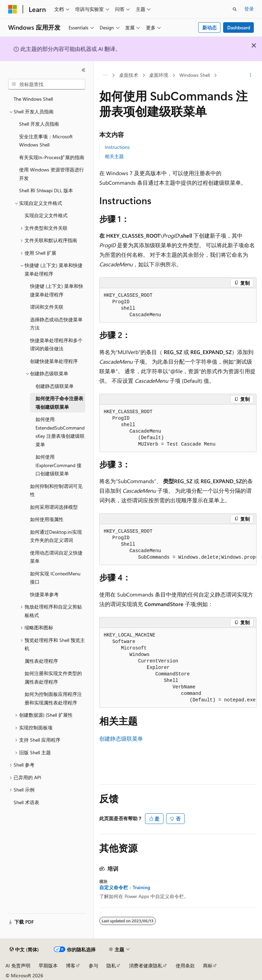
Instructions (117, 147)
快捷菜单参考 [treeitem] (44, 594)
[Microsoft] (13, 9)
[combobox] (47, 84)
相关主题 (114, 156)
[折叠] (84, 70)
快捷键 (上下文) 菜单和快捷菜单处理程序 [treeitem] (57, 290)
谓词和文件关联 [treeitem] (47, 307)
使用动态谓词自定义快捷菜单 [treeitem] (56, 557)
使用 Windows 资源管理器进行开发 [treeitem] (52, 174)
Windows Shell (195, 75)
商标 (208, 965)
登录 (249, 9)
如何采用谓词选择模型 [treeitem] (54, 507)
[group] (178, 545)
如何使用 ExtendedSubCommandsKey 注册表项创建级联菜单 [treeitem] (60, 432)
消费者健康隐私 (146, 965)
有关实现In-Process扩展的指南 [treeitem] (52, 157)
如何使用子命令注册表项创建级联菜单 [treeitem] (59, 403)
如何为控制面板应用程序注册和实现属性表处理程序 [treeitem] (53, 698)
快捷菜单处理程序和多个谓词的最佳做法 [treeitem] (56, 345)
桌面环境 (159, 75)
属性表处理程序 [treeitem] (41, 661)
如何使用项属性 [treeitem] (47, 519)
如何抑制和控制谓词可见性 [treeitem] (56, 490)
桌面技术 (129, 75)
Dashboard (239, 27)
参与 (93, 965)
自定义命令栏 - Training (125, 887)
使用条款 (185, 965)
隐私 (111, 965)
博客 (71, 965)
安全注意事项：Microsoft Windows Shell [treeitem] (46, 141)
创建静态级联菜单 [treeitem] (55, 386)
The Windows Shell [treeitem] (33, 99)
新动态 (209, 27)
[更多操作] (251, 75)
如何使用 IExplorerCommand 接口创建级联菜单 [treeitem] (59, 465)
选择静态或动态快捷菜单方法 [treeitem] (56, 324)
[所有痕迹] (105, 75)
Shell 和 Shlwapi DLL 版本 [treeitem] (46, 190)
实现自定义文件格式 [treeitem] (46, 215)
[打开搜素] (235, 9)
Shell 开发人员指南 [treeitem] (39, 124)
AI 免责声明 (18, 965)
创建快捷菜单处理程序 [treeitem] (54, 361)
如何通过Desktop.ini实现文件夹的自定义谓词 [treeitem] (56, 536)
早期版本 (48, 965)
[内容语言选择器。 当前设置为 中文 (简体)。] (24, 950)
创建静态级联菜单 (121, 738)
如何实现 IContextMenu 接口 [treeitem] (55, 578)
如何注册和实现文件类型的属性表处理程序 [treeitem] (53, 677)
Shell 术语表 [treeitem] (26, 802)
